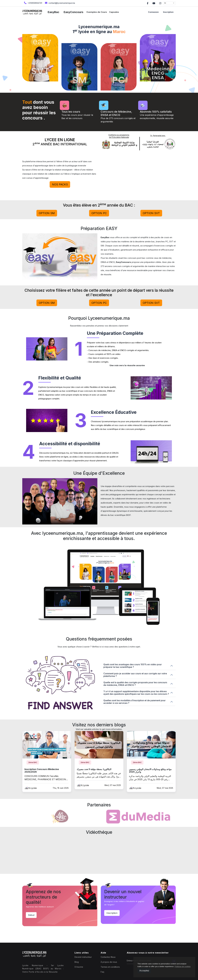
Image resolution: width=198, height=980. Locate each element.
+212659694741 (33, 3)
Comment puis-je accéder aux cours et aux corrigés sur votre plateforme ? (135, 675)
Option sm (47, 213)
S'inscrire (79, 967)
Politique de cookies (183, 966)
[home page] (32, 12)
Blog (77, 962)
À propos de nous (109, 962)
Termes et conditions (110, 967)
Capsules (114, 12)
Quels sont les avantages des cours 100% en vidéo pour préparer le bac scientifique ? (133, 666)
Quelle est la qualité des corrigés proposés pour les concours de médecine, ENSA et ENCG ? (135, 684)
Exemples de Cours (97, 12)
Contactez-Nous (108, 957)
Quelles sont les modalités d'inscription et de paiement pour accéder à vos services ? (134, 702)
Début (31, 915)
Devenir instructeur (83, 957)
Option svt (151, 213)
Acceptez (144, 971)
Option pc (99, 213)
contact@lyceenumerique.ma (60, 3)
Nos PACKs (60, 184)
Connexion (153, 12)
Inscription (168, 12)
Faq (102, 972)
